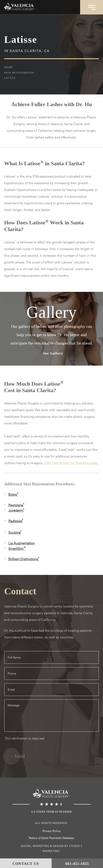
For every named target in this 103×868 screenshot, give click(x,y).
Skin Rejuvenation (19, 73)
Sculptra (15, 532)
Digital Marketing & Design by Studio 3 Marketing (51, 848)
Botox (13, 494)
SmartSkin (17, 549)
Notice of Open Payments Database (51, 838)
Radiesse (16, 521)
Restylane (16, 505)
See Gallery (53, 353)
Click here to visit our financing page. (71, 463)
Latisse (10, 78)
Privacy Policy (51, 831)
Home (9, 67)
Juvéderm (16, 510)
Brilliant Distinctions (24, 559)
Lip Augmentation (22, 543)
